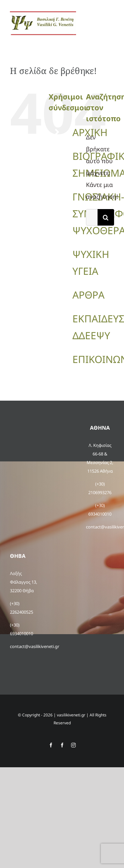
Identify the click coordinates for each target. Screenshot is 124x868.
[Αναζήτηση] (106, 217)
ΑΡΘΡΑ (88, 295)
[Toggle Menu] (110, 23)
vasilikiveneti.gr (71, 715)
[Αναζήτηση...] (92, 217)
